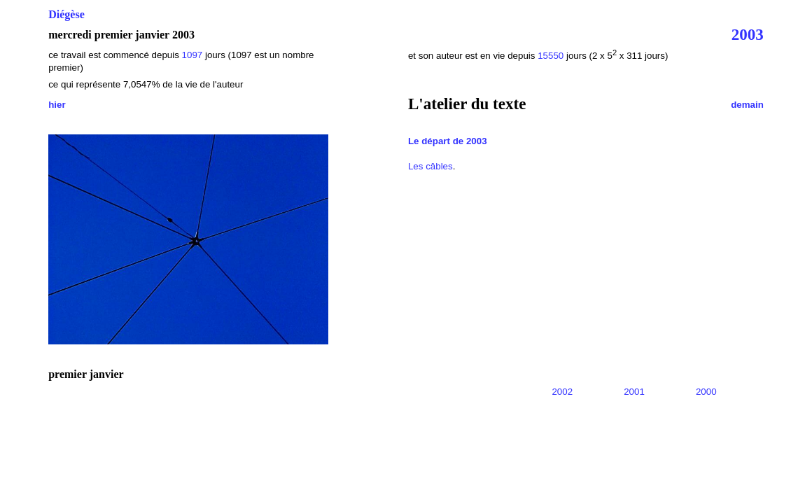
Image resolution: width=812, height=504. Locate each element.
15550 (551, 56)
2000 (706, 392)
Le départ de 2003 (448, 141)
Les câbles (430, 166)
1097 (192, 55)
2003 (748, 34)
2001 (634, 392)
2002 (562, 392)
